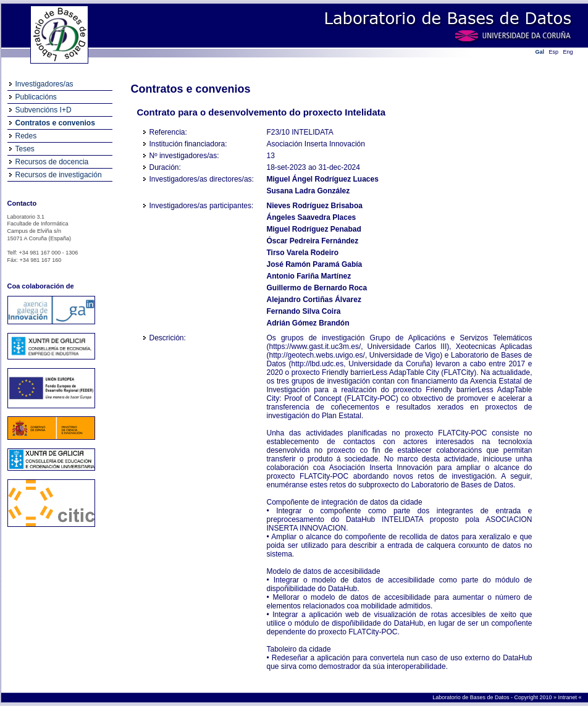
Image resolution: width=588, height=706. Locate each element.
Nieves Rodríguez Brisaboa (315, 206)
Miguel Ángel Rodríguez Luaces (323, 179)
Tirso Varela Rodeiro (303, 253)
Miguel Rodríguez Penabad (314, 229)
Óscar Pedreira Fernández (313, 241)
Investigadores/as (44, 84)
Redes (26, 136)
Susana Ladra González (309, 191)
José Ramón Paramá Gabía (315, 264)
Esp (554, 52)
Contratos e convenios (55, 123)
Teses (25, 149)
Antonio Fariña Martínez (309, 276)
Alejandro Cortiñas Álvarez (314, 300)
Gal (540, 52)
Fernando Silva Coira (304, 311)
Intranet (568, 697)
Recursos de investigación (59, 175)
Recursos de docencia (52, 162)
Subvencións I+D (44, 110)
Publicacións (36, 97)
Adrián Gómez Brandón (308, 323)
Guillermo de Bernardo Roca (317, 288)
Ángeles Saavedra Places (312, 217)
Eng (568, 52)
